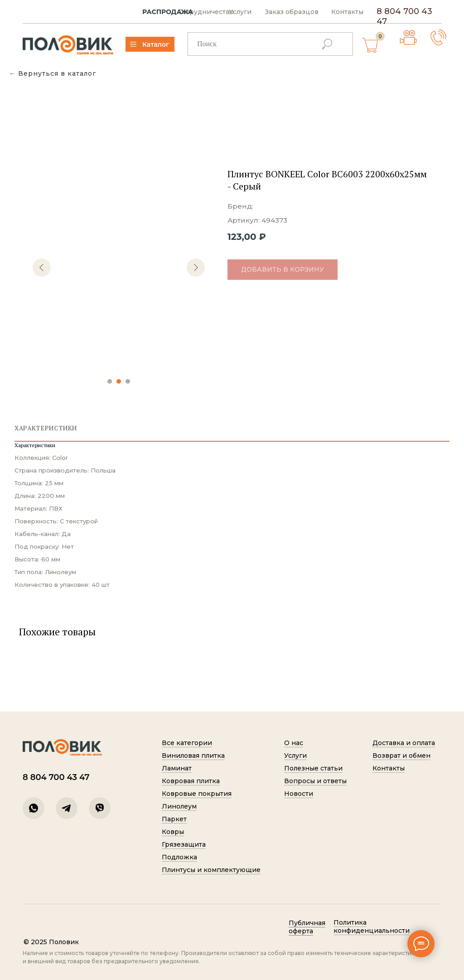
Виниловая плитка (193, 756)
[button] (438, 37)
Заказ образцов (292, 12)
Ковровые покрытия (197, 794)
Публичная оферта (307, 927)
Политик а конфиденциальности (372, 926)
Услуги (240, 12)
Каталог (156, 44)
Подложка (179, 857)
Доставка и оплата (404, 743)
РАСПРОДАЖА (168, 12)
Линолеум (179, 806)
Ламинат (177, 768)
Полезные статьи (313, 768)
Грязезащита (184, 844)
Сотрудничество (206, 12)
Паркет (174, 819)
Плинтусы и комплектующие (211, 870)
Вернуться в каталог (57, 74)
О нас (294, 743)
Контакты (347, 12)
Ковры (173, 832)
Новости (299, 794)
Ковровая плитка (191, 781)
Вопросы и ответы (315, 781)
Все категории (187, 743)
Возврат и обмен (401, 756)
